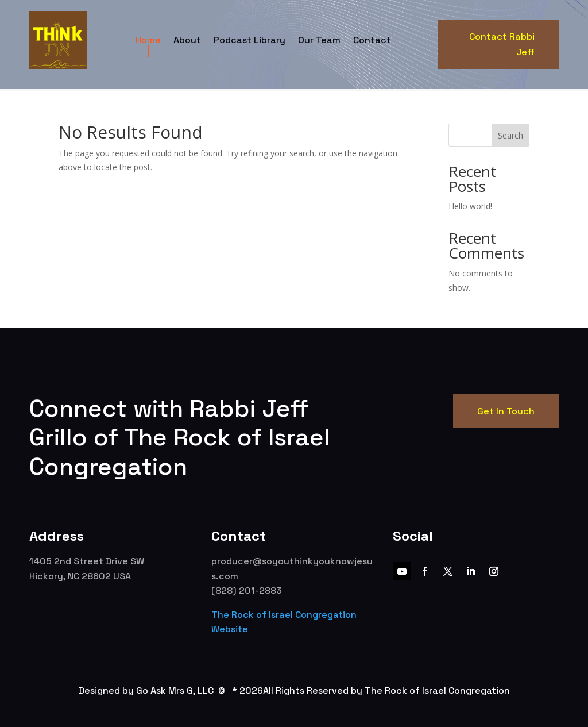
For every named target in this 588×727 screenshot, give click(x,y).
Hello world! (470, 206)
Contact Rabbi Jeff (502, 44)
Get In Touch (506, 411)
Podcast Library (249, 40)
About (187, 40)
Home (148, 40)
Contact (372, 40)
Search (510, 135)
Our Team (319, 40)
